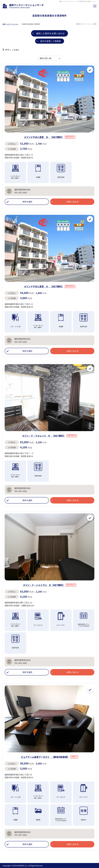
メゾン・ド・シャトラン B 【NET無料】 (44, 585)
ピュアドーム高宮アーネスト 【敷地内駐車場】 (45, 757)
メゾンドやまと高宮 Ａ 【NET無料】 (44, 286)
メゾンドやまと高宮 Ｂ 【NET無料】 (44, 137)
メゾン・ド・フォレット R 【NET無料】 (44, 436)
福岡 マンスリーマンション (10, 24)
